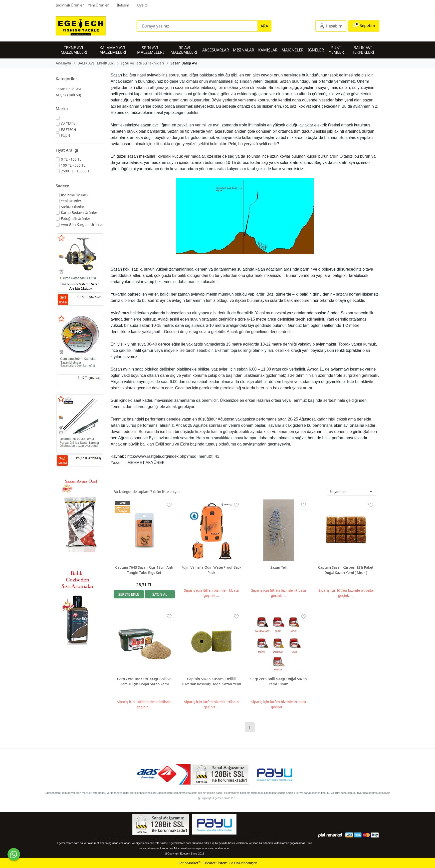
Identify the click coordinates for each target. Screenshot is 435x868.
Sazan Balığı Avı (68, 89)
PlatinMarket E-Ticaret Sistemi (203, 863)
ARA (264, 26)
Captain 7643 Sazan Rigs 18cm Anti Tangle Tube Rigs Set (144, 570)
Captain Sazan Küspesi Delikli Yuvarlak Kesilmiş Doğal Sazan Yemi (211, 681)
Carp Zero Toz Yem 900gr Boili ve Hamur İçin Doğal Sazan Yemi (144, 681)
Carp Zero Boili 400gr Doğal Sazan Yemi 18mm (278, 681)
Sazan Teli (279, 567)
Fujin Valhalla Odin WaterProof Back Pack (211, 570)
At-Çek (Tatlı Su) (68, 95)
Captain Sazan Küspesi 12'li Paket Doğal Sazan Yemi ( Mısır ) (346, 570)
